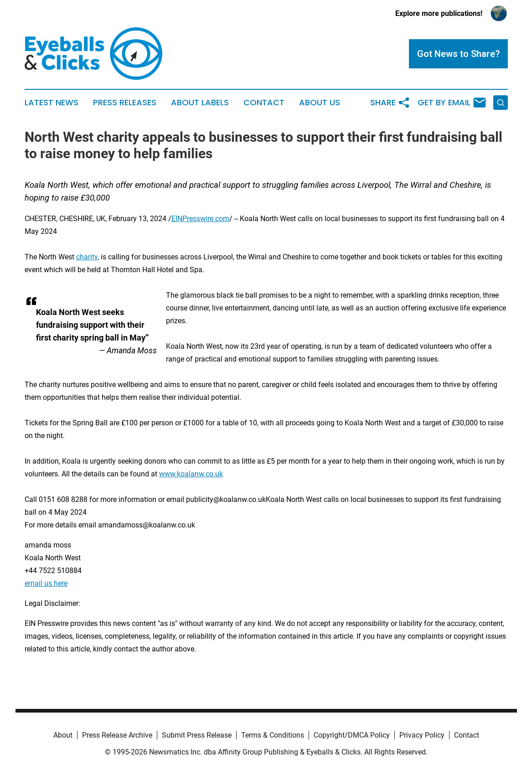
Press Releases (125, 103)
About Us (320, 103)
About (63, 735)
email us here (46, 583)
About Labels (200, 103)
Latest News (52, 103)
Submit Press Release (197, 735)
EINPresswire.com (200, 219)
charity (87, 257)
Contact (264, 103)
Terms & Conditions (273, 735)
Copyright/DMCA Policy (352, 735)
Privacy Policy (422, 735)
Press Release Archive (117, 735)
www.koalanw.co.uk (191, 474)
